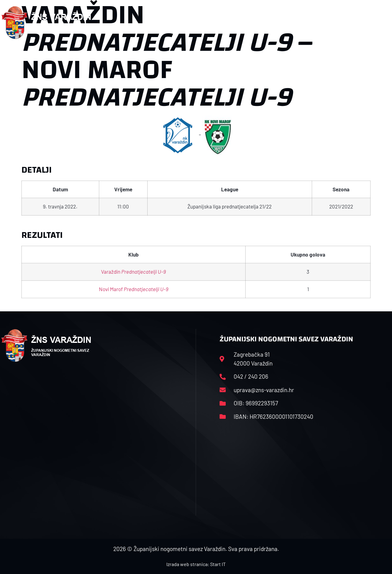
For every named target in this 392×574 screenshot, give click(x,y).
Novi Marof (134, 289)
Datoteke (294, 23)
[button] (379, 23)
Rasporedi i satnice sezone (237, 23)
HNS (187, 23)
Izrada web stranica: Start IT (196, 564)
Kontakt (328, 23)
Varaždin (134, 272)
